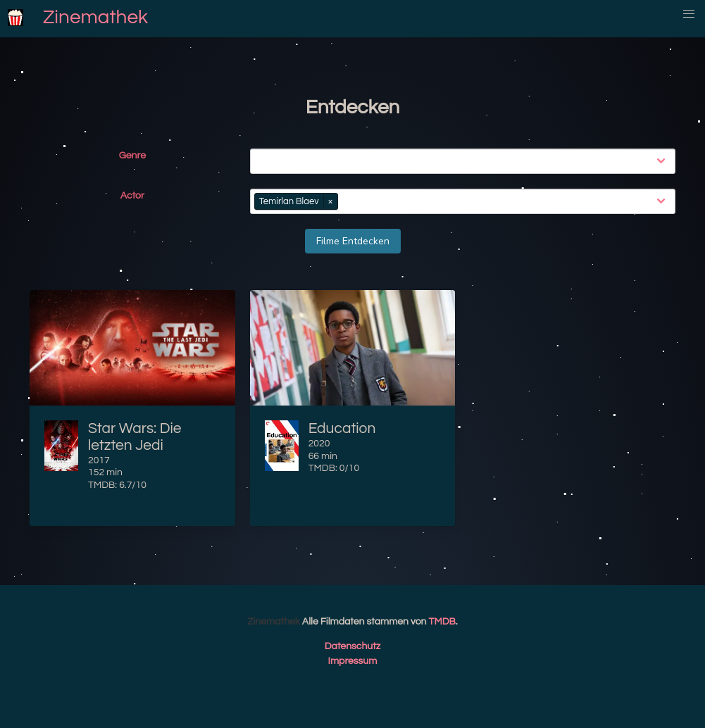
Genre (132, 156)
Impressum (353, 661)
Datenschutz (353, 646)
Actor (132, 196)
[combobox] (466, 161)
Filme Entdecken (353, 241)
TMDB (442, 622)
